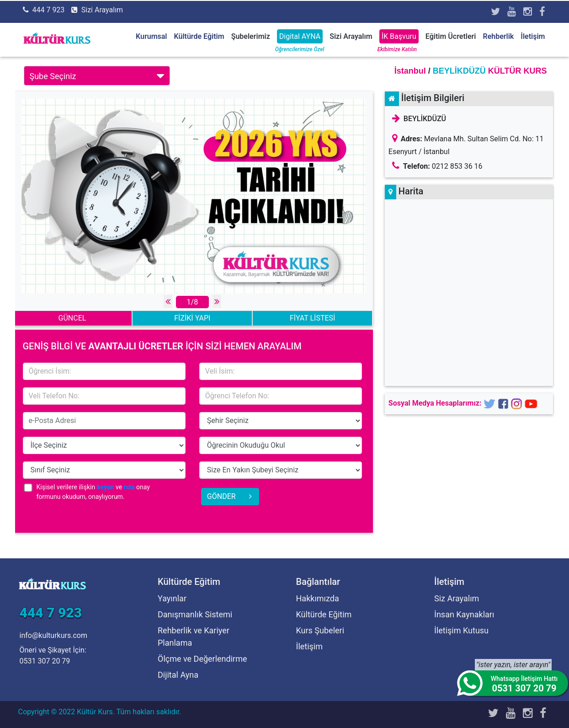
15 (281, 421)
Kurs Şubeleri (320, 630)
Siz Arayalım (457, 598)
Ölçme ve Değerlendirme (202, 659)
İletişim (533, 36)
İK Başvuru (399, 36)
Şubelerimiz (251, 36)
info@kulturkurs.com (53, 635)
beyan (106, 487)
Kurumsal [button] (151, 36)
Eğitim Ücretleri (451, 36)
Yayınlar (172, 598)
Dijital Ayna (178, 675)
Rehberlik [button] (498, 36)
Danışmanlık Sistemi (195, 614)
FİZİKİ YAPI (192, 318)
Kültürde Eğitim (324, 614)
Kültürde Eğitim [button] (199, 36)
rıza (129, 487)
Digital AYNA (300, 36)
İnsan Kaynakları (464, 614)
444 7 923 (48, 10)
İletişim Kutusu (461, 630)
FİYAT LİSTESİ (312, 318)
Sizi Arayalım (102, 10)
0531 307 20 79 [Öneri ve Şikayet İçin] (45, 661)
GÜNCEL (72, 318)
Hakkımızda (318, 598)
